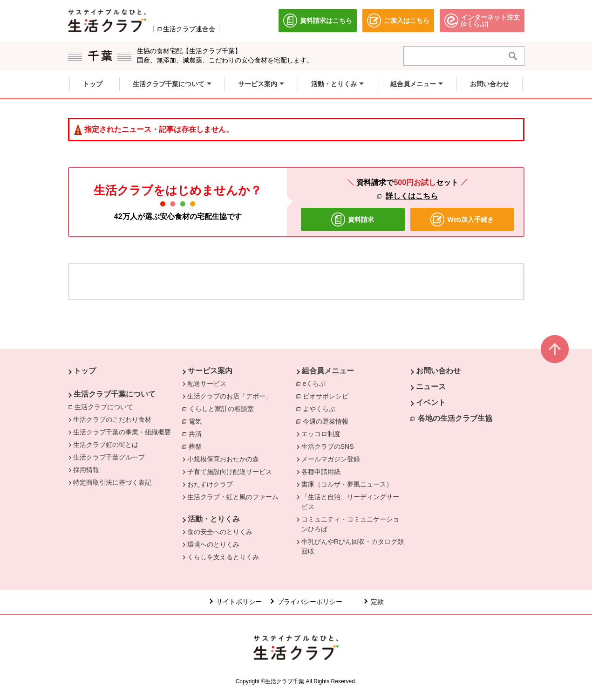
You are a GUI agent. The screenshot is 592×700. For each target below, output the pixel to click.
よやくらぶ (321, 408)
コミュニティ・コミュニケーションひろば (350, 524)
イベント (431, 402)
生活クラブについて (106, 406)
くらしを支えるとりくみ (223, 557)
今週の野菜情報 (328, 421)
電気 (197, 421)
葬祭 (197, 446)
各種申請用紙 (321, 472)
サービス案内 (210, 371)
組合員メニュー (328, 371)
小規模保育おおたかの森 (223, 459)
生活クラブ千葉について (115, 394)
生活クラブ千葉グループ (109, 457)
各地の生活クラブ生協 (455, 418)
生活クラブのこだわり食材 (112, 419)
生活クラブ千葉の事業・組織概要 (122, 432)
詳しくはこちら (412, 196)
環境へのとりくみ (213, 544)
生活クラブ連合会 (189, 29)
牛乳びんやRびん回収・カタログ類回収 (353, 546)
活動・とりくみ (214, 519)
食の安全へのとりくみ (220, 532)
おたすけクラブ (210, 484)
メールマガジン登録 (331, 459)
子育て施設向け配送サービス (230, 472)
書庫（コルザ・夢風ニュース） (347, 484)
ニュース (431, 387)
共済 (197, 433)
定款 (377, 602)
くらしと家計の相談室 (224, 408)
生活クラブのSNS (328, 446)
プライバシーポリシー (310, 602)
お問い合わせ (438, 371)
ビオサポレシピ (328, 396)
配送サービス (207, 384)
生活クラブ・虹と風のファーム (233, 497)
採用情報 (86, 470)
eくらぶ (317, 383)
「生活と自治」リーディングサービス (350, 502)
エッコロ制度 (321, 434)
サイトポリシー (239, 602)
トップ (85, 371)
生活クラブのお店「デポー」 (230, 396)
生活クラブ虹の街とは (106, 445)
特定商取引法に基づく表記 (112, 482)
